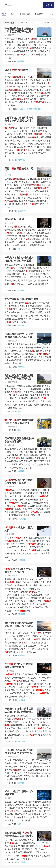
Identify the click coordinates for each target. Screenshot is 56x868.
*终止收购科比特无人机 (19, 529)
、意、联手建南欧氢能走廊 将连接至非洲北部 (19, 422)
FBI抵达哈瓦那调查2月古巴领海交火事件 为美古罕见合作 (19, 752)
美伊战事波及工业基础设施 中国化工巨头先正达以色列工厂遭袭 (19, 377)
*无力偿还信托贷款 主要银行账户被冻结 (19, 481)
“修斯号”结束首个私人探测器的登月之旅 (19, 570)
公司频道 (23, 519)
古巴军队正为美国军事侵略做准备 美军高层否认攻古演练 (19, 119)
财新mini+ (22, 211)
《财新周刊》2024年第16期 (29, 109)
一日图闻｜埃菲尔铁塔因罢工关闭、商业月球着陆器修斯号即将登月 (19, 710)
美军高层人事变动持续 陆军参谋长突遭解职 (19, 440)
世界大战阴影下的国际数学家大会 (23, 299)
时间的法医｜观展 (14, 219)
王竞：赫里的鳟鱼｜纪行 (19, 170)
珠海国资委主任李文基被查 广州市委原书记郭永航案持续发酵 (19, 30)
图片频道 (21, 290)
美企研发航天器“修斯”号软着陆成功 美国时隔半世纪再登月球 (19, 834)
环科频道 (22, 614)
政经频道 (21, 61)
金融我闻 (22, 656)
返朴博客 (21, 325)
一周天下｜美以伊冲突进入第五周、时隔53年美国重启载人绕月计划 (19, 259)
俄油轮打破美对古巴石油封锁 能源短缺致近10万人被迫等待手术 (19, 336)
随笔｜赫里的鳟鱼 (17, 70)
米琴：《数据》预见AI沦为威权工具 (19, 793)
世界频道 (22, 160)
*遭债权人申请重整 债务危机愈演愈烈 (19, 666)
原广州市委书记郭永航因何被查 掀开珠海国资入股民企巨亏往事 (19, 624)
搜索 (49, 5)
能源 (20, 411)
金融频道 (22, 700)
